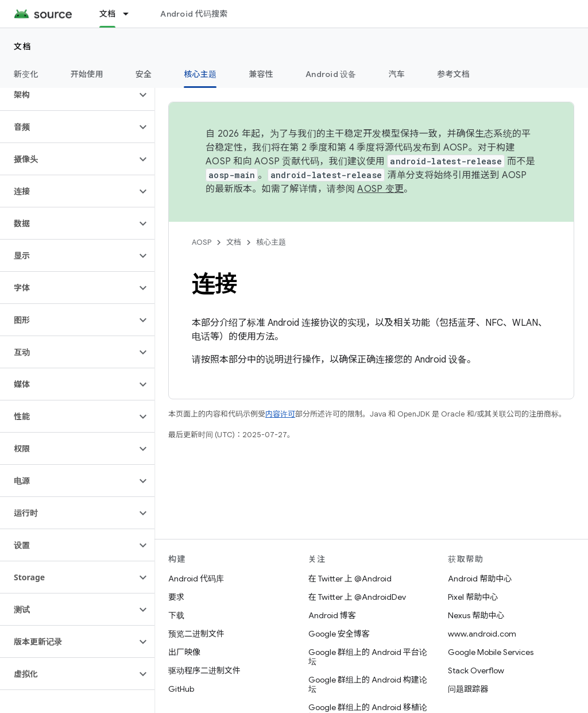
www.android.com (482, 634)
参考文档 (453, 74)
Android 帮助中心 (480, 579)
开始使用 (87, 74)
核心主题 (271, 242)
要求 (176, 597)
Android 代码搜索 (194, 14)
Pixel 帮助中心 (473, 597)
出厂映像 (184, 652)
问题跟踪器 (468, 689)
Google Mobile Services (491, 652)
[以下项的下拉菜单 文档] (131, 14)
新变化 (26, 74)
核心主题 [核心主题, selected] (200, 74)
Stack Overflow (476, 670)
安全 (144, 74)
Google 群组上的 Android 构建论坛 (368, 684)
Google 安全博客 (339, 634)
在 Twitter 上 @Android (350, 579)
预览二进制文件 (196, 634)
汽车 (397, 74)
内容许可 (280, 414)
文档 (23, 47)
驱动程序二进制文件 (204, 670)
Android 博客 (332, 615)
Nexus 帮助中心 (476, 615)
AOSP (202, 242)
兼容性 (261, 74)
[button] (68, 95)
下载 (176, 615)
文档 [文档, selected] (108, 14)
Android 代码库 (196, 579)
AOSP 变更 (380, 189)
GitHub (181, 689)
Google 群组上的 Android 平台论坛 (368, 657)
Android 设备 (331, 74)
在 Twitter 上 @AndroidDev (357, 597)
